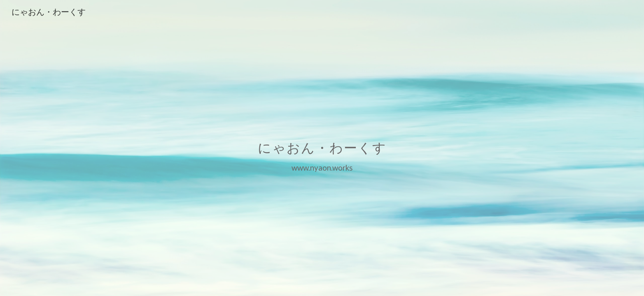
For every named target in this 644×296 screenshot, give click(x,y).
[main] (322, 148)
